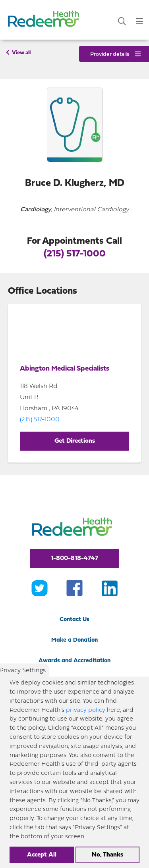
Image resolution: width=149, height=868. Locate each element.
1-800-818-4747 (74, 558)
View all (18, 53)
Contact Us (74, 620)
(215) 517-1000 (75, 254)
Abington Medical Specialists (65, 369)
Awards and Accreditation (74, 661)
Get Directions (75, 441)
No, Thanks (107, 855)
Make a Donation (74, 640)
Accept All (42, 855)
